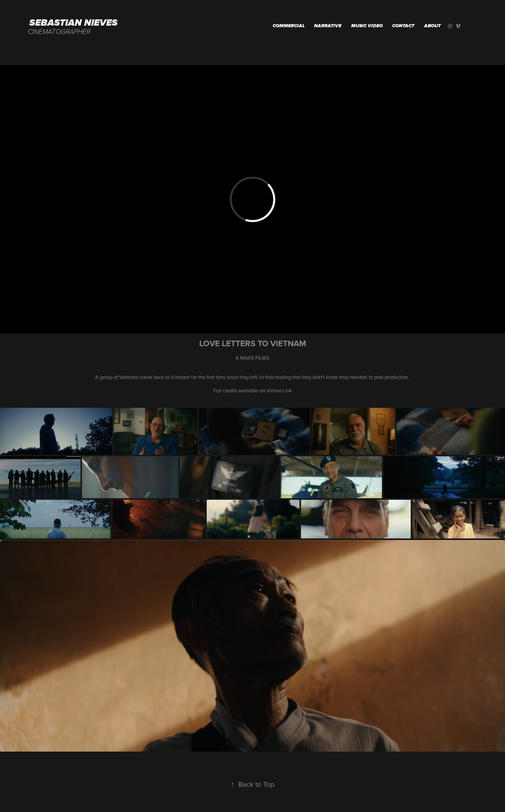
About (432, 26)
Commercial (289, 26)
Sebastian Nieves (73, 23)
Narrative (328, 26)
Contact (403, 26)
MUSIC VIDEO (367, 26)
